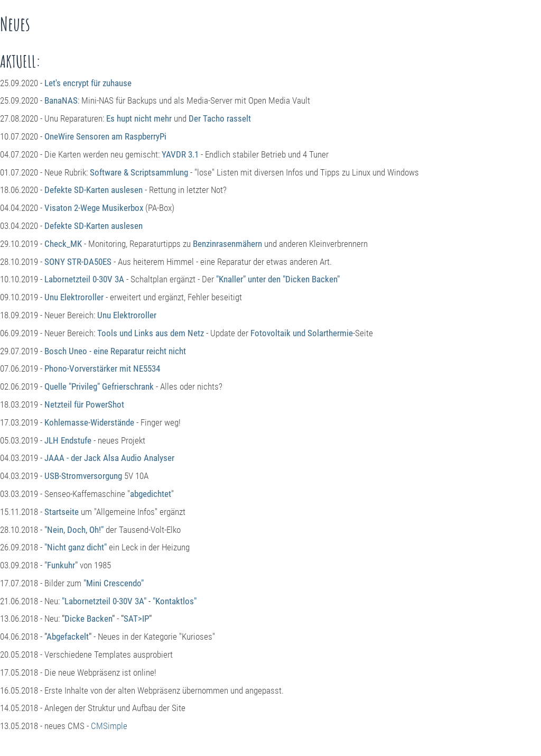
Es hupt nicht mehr (139, 118)
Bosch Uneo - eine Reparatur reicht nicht (115, 351)
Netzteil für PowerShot (84, 404)
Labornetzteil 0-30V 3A (84, 279)
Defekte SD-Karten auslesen (94, 190)
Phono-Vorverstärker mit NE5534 (102, 368)
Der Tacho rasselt (220, 118)
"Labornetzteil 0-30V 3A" (104, 601)
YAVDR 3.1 (180, 154)
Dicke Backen (88, 619)
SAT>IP (136, 619)
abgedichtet (151, 494)
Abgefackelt (68, 637)
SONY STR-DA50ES (78, 262)
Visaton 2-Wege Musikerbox (94, 208)
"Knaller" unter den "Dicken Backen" (278, 279)
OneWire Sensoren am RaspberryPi (105, 136)
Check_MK (63, 244)
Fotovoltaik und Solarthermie (302, 333)
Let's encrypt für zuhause (88, 83)
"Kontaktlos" (175, 601)
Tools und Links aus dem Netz (151, 333)
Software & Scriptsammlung (139, 172)
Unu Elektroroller (74, 297)
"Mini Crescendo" (114, 583)
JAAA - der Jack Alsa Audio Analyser (109, 458)
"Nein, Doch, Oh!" (74, 530)
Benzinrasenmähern (227, 244)
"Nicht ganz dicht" (76, 547)
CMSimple (109, 726)
